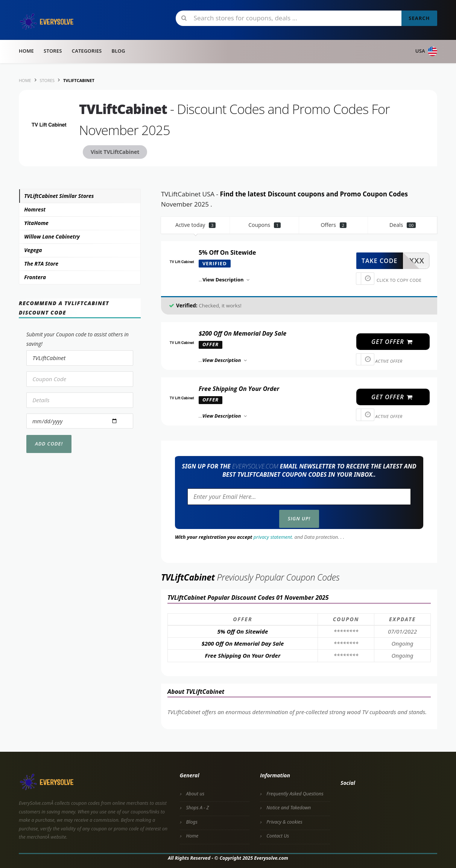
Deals (403, 225)
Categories (87, 51)
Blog (118, 51)
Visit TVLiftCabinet (115, 152)
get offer (392, 342)
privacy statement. (273, 537)
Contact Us (278, 836)
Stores (53, 51)
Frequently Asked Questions (295, 794)
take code (379, 261)
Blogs (192, 822)
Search (419, 18)
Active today (195, 225)
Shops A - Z (198, 808)
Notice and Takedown (289, 808)
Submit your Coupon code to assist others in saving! (78, 339)
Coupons (264, 225)
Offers (334, 225)
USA (426, 51)
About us (195, 794)
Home (26, 51)
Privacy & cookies (284, 822)
